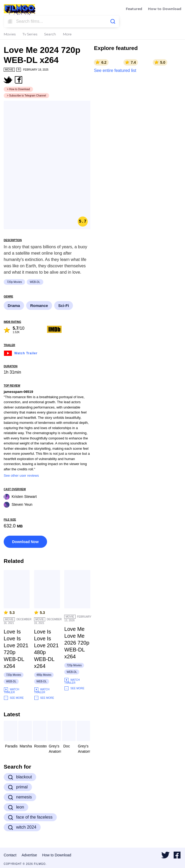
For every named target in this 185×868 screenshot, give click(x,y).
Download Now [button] (25, 542)
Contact (10, 855)
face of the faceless (30, 817)
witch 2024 (22, 827)
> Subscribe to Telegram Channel (26, 96)
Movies (10, 35)
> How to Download (18, 89)
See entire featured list (115, 70)
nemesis (20, 797)
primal (18, 787)
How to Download (165, 9)
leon (16, 807)
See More (14, 698)
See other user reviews (21, 476)
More (67, 35)
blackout (20, 777)
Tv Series (30, 35)
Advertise (29, 855)
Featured (134, 9)
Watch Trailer (21, 353)
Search (50, 35)
